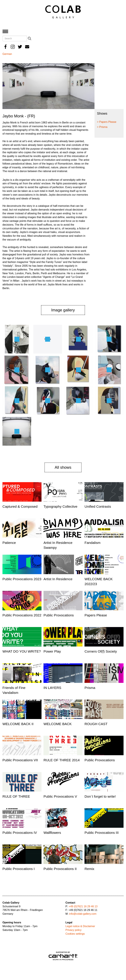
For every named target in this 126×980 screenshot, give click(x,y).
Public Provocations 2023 (22, 579)
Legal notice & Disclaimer (80, 926)
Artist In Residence (58, 579)
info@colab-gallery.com (83, 914)
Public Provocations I (19, 869)
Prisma (90, 688)
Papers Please (96, 615)
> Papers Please (107, 122)
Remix (89, 869)
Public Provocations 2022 (22, 615)
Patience (9, 543)
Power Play (52, 651)
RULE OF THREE (16, 796)
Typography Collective (60, 506)
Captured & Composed (20, 506)
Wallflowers (52, 833)
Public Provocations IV (20, 833)
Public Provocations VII (20, 760)
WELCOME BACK (58, 724)
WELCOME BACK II (18, 724)
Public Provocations (59, 615)
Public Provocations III (102, 833)
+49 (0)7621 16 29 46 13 (83, 906)
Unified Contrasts (98, 506)
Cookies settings (75, 934)
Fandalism (92, 543)
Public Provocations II (60, 869)
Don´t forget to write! (100, 796)
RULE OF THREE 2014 (62, 760)
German (7, 54)
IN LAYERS (52, 688)
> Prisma (102, 127)
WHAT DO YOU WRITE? (22, 651)
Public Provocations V (60, 796)
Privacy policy (73, 930)
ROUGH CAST (96, 724)
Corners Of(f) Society (101, 651)
